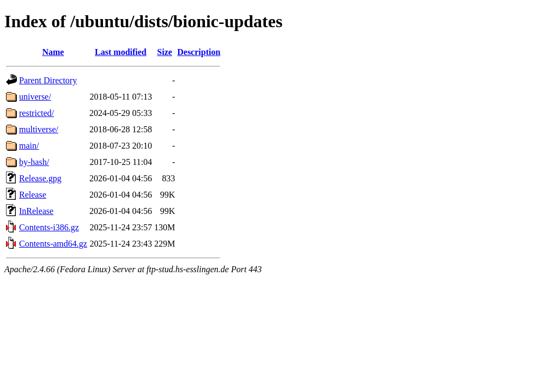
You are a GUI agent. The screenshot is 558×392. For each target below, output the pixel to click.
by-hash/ (34, 162)
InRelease (36, 211)
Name (53, 52)
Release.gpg (40, 178)
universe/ (35, 97)
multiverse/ (39, 129)
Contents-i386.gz (49, 227)
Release (33, 195)
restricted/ (37, 113)
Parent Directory (48, 80)
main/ (29, 146)
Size (165, 52)
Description (199, 52)
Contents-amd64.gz (53, 244)
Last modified (121, 52)
